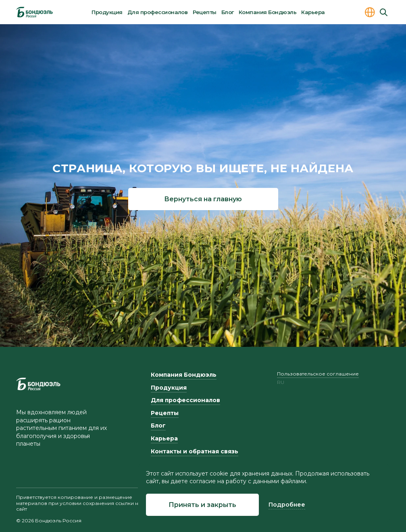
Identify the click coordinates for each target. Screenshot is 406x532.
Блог (228, 12)
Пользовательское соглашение (318, 374)
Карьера (313, 12)
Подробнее (287, 505)
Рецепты (205, 12)
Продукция (107, 12)
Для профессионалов (158, 12)
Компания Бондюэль (268, 12)
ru (281, 382)
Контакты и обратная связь (195, 451)
